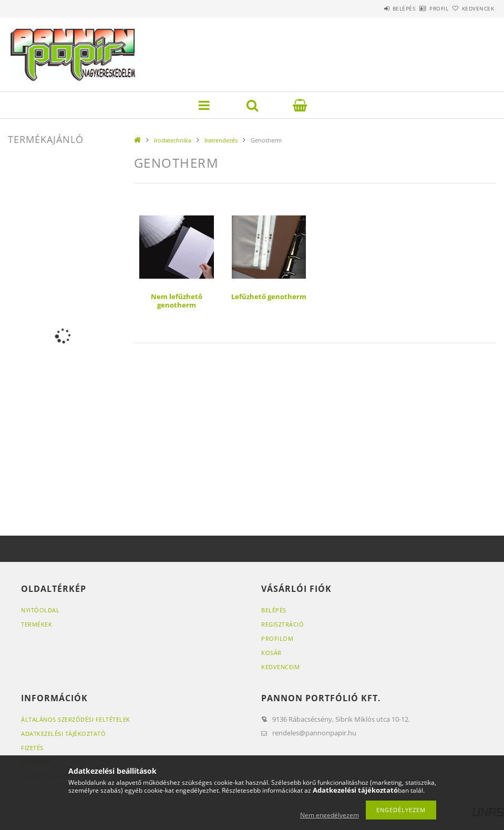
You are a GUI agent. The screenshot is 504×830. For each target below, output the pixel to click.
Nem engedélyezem (330, 815)
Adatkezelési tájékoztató (63, 734)
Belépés (375, 8)
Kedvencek (472, 8)
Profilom (277, 638)
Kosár (271, 653)
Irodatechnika (173, 140)
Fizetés (32, 748)
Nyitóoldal (40, 610)
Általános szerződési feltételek (76, 719)
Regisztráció (282, 624)
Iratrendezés (221, 140)
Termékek (37, 624)
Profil (421, 8)
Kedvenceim (280, 667)
